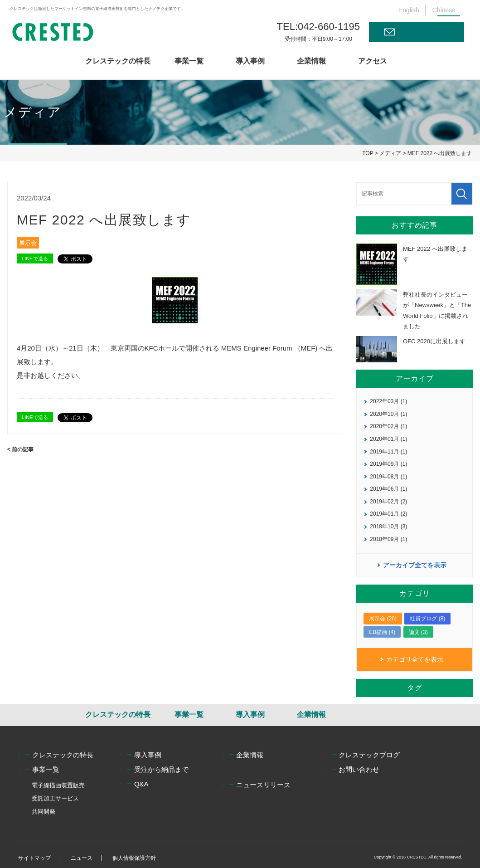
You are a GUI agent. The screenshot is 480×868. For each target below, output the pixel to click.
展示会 (28, 243)
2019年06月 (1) (388, 489)
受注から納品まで (161, 769)
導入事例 (250, 61)
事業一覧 (189, 61)
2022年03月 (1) (388, 401)
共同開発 (44, 812)
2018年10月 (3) (388, 527)
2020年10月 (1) (388, 414)
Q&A (141, 784)
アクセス (373, 61)
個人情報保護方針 (134, 858)
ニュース (82, 858)
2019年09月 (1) (388, 464)
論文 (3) (418, 632)
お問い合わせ (424, 32)
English (409, 10)
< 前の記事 (20, 449)
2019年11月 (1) (388, 452)
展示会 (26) (383, 619)
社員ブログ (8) (427, 619)
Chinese (444, 10)
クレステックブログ (369, 755)
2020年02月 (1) (388, 426)
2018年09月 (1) (388, 539)
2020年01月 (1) (388, 439)
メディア (390, 153)
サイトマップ (34, 858)
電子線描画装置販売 (58, 785)
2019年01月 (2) (388, 514)
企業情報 (311, 61)
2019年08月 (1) (388, 477)
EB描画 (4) (382, 632)
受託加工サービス (55, 798)
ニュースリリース (263, 785)
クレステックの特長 (118, 61)
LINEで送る (35, 258)
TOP (368, 153)
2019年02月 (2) (388, 502)
